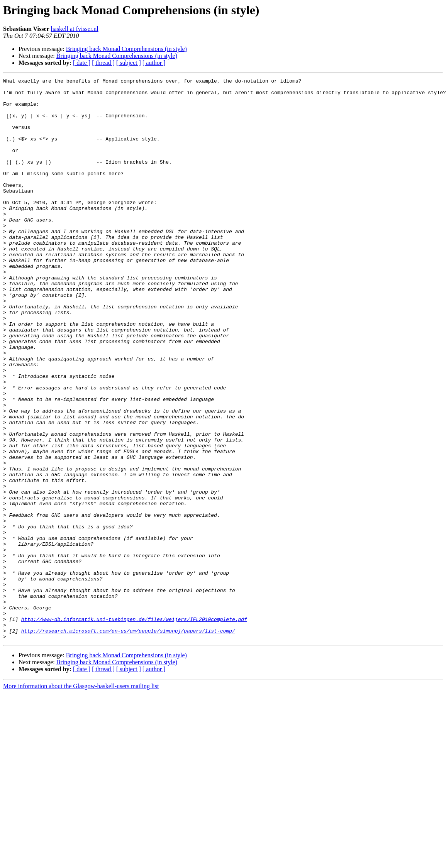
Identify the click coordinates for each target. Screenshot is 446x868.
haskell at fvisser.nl (75, 29)
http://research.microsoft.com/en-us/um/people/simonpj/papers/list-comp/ (128, 742)
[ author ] (154, 63)
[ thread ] (103, 63)
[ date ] (82, 63)
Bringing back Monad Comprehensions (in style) (126, 49)
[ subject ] (129, 63)
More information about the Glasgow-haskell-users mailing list (81, 798)
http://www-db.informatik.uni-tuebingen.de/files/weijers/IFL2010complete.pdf (134, 728)
